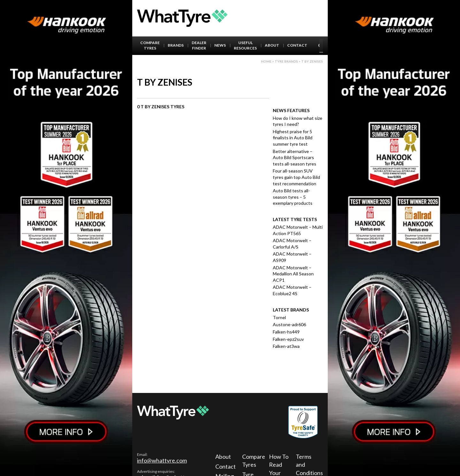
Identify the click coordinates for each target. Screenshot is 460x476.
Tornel (279, 317)
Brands (176, 45)
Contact (297, 45)
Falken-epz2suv (288, 339)
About (272, 45)
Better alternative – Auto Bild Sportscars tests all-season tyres (295, 157)
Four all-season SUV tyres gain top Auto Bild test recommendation (296, 177)
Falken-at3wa (286, 346)
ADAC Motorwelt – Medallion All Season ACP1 (293, 274)
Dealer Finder (199, 45)
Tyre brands (286, 61)
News (220, 45)
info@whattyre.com (162, 460)
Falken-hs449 (286, 332)
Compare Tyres (150, 45)
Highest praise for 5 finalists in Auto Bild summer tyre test (293, 138)
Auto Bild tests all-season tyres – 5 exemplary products (293, 197)
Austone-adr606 (289, 324)
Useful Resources (245, 45)
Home (266, 61)
